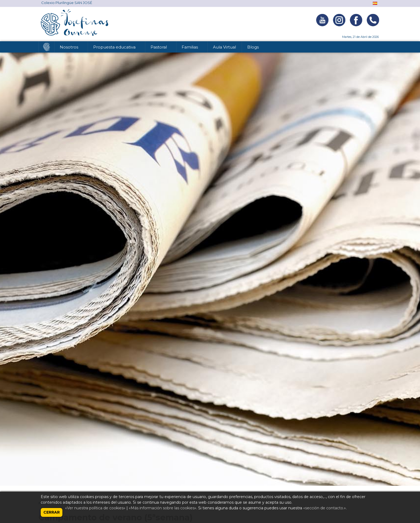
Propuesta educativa (115, 48)
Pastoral (159, 48)
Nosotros (70, 48)
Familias (190, 48)
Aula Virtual (224, 47)
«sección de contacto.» (325, 508)
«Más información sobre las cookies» (163, 508)
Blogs (253, 47)
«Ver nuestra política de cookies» (95, 508)
